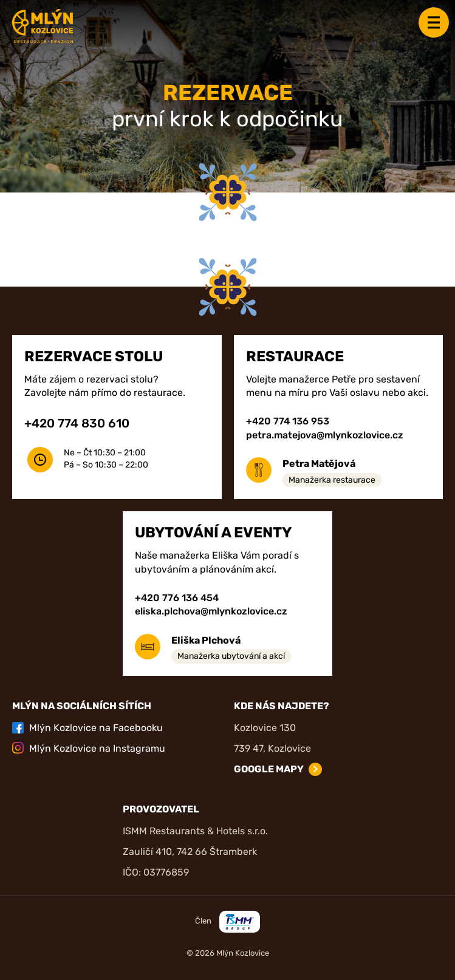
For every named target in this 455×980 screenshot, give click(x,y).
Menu (434, 22)
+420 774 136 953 (288, 421)
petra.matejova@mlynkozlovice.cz (325, 435)
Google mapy (269, 769)
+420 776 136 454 (177, 598)
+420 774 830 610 (77, 423)
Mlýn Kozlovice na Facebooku (87, 728)
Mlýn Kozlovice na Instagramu (89, 748)
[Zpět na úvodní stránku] (43, 26)
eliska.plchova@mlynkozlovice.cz (211, 611)
